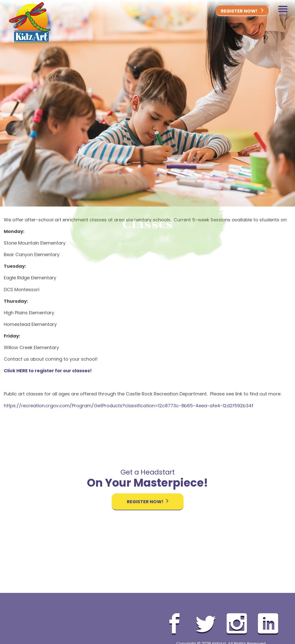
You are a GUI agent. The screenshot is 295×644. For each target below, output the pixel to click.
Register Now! (242, 11)
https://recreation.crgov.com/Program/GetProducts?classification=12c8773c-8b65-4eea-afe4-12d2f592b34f (129, 406)
